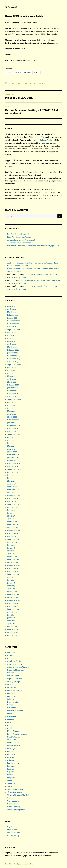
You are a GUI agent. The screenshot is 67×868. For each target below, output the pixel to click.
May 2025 (11, 306)
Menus (10, 751)
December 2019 (14, 496)
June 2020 (11, 478)
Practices (11, 769)
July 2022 (11, 405)
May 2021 (11, 446)
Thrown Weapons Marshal (18, 795)
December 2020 (14, 461)
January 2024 (13, 353)
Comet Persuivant (15, 690)
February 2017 (13, 595)
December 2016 (14, 600)
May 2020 (11, 481)
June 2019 (11, 513)
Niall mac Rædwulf (47, 140)
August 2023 (12, 367)
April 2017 (11, 589)
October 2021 (13, 431)
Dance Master (13, 702)
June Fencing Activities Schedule (21, 234)
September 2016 (14, 609)
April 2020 (11, 484)
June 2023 (11, 373)
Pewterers (11, 766)
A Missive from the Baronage (19, 243)
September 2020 (14, 469)
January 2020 (13, 493)
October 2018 (13, 536)
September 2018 (14, 539)
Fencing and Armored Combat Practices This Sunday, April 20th (33, 246)
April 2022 (11, 414)
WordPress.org (13, 836)
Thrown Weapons (14, 792)
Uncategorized (42, 83)
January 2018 (13, 562)
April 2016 (11, 624)
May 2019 (11, 516)
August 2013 (12, 635)
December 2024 (14, 321)
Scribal (10, 775)
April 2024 (11, 344)
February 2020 (13, 490)
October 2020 (13, 466)
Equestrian (12, 708)
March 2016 (12, 627)
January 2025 (13, 318)
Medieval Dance (14, 746)
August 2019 (12, 507)
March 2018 (12, 557)
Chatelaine (12, 684)
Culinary (11, 699)
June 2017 (11, 583)
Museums (11, 757)
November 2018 (14, 533)
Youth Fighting (14, 807)
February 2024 (13, 350)
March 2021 (12, 452)
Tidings (10, 798)
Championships (14, 682)
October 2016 (13, 606)
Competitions (13, 696)
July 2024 (11, 335)
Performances (13, 763)
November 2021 (14, 429)
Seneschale (12, 783)
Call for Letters (13, 676)
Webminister (13, 804)
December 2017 (13, 565)
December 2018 (14, 530)
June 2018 (11, 548)
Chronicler (12, 687)
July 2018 (11, 545)
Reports (10, 772)
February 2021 (13, 455)
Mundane (11, 754)
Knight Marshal (14, 737)
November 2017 (14, 568)
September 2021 (14, 434)
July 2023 (11, 370)
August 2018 (12, 542)
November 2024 (14, 324)
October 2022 (13, 397)
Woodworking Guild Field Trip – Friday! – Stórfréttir (29, 269)
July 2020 (11, 475)
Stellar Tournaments (16, 789)
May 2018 (11, 551)
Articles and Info (14, 661)
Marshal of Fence (14, 743)
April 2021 (11, 449)
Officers (10, 760)
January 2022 (13, 423)
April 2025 (11, 309)
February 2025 (13, 315)
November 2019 (14, 498)
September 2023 (14, 364)
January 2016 (13, 632)
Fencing (11, 719)
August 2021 (12, 437)
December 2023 (14, 356)
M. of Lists (11, 740)
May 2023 (11, 376)
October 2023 (13, 362)
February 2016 (13, 629)
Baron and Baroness (15, 670)
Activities (11, 652)
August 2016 (12, 612)
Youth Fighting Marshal (17, 810)
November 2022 (14, 394)
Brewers (11, 673)
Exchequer (12, 716)
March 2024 (12, 347)
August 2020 (12, 472)
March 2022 (12, 417)
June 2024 (11, 338)
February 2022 (13, 420)
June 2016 (11, 618)
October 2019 (13, 501)
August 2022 (12, 402)
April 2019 (11, 519)
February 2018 (13, 560)
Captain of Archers (15, 679)
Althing (10, 655)
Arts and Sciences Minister (18, 667)
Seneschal (11, 781)
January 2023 (13, 388)
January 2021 (13, 458)
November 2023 (14, 359)
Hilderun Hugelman (15, 83)
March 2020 (12, 487)
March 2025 (12, 312)
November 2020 (14, 463)
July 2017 (11, 580)
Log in (10, 827)
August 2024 (12, 332)
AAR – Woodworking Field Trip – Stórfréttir (25, 263)
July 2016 (11, 615)
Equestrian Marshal (15, 711)
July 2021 (11, 440)
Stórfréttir (11, 7)
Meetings (11, 749)
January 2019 (13, 528)
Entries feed (12, 830)
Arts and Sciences (14, 664)
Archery (10, 658)
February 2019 (13, 525)
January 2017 (12, 597)
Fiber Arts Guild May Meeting (19, 237)
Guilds (10, 728)
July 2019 (11, 510)
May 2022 (11, 411)
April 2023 (11, 379)
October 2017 (13, 571)
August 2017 (12, 577)
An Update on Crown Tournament (21, 240)
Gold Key (11, 725)
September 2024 (14, 330)
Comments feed (14, 833)
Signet (10, 786)
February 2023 (13, 385)
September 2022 (14, 399)
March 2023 (12, 382)
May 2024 (11, 341)
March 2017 (12, 592)
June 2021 (11, 443)
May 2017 (11, 586)
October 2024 (13, 327)
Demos (10, 705)
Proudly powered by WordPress (24, 864)
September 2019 (14, 504)
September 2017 (14, 574)
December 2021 (14, 426)
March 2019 (12, 522)
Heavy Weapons (14, 731)
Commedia (12, 693)
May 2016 (11, 621)
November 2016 (14, 603)
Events (10, 714)
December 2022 (14, 391)
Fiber (9, 722)
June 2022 (11, 408)
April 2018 (11, 554)
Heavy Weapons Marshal (17, 734)
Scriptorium (12, 778)
